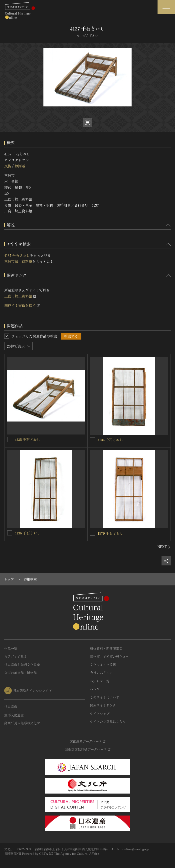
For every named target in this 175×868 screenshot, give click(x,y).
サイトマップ (100, 713)
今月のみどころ (101, 673)
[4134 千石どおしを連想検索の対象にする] (93, 440)
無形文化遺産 (14, 715)
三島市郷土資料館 (18, 261)
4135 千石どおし (27, 439)
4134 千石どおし (110, 440)
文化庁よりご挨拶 (103, 665)
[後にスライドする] (164, 547)
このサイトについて (105, 697)
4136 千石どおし (27, 533)
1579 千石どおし (110, 533)
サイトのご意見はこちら (108, 721)
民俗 (8, 166)
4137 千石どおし (17, 255)
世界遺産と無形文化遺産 (22, 665)
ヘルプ (95, 689)
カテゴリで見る (16, 656)
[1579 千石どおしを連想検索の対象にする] (93, 533)
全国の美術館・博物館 (20, 673)
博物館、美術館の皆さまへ (110, 656)
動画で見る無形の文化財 (22, 723)
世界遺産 (11, 707)
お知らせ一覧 (100, 681)
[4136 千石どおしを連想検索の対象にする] (10, 533)
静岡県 (20, 166)
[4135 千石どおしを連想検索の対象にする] (10, 439)
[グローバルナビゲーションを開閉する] (166, 7)
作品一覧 (11, 649)
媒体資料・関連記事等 (106, 649)
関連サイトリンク (103, 705)
